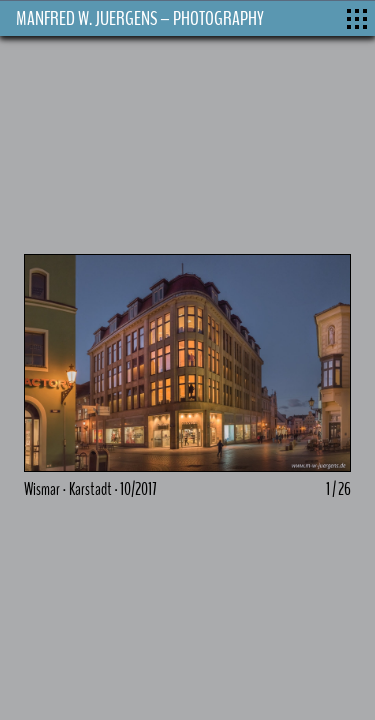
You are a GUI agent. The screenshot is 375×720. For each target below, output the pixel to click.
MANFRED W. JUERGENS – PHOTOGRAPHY (140, 18)
